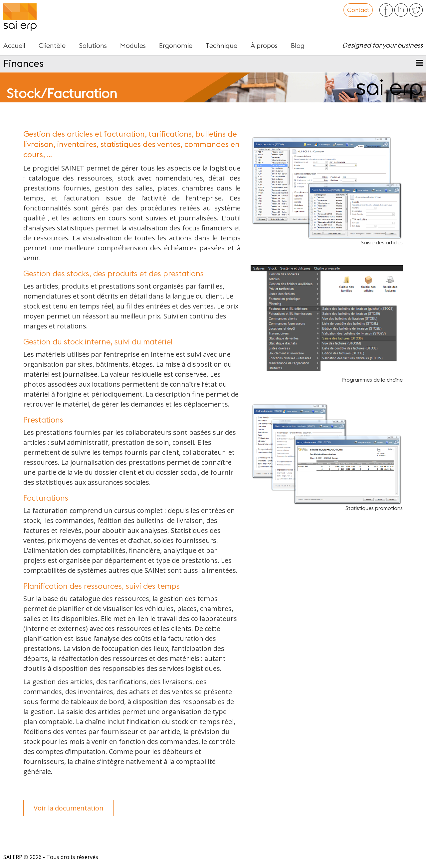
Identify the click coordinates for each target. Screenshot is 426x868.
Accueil (14, 46)
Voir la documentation (69, 808)
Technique (221, 46)
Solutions (93, 46)
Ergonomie (176, 46)
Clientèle (52, 46)
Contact (358, 10)
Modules (133, 46)
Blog (298, 46)
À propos (264, 46)
